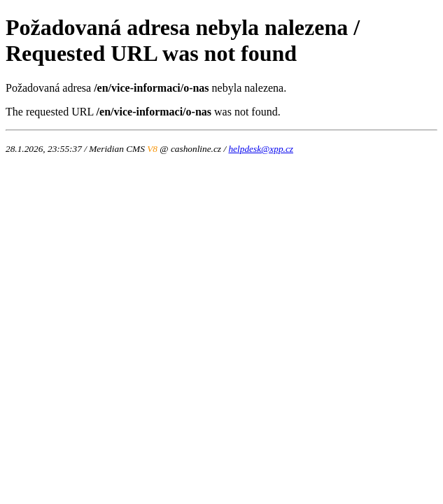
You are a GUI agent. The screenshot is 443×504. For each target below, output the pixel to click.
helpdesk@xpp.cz (261, 149)
